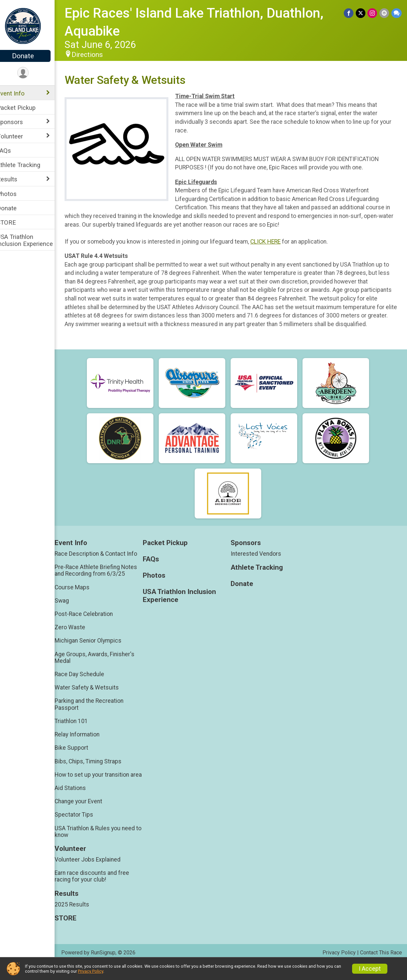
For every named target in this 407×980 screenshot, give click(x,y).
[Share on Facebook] (350, 13)
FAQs (12, 151)
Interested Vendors (261, 562)
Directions (96, 55)
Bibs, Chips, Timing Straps (97, 770)
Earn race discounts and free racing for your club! (101, 891)
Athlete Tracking (27, 165)
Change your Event (87, 817)
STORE (15, 222)
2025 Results (81, 919)
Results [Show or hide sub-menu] (16, 179)
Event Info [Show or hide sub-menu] (19, 93)
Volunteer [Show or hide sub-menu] (18, 136)
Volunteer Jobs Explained (96, 875)
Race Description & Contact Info (104, 562)
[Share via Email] (385, 13)
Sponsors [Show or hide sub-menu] (18, 122)
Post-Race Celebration (92, 623)
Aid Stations (79, 803)
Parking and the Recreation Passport (98, 713)
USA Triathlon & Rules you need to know (103, 847)
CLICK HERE (274, 242)
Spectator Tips (83, 830)
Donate (32, 56)
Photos (15, 194)
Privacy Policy (91, 971)
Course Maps (81, 596)
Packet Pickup (25, 108)
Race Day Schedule (88, 683)
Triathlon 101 (80, 730)
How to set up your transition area (101, 786)
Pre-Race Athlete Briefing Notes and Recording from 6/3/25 (104, 579)
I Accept (370, 969)
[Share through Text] (397, 13)
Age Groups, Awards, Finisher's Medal (103, 666)
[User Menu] (32, 73)
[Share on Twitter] (361, 13)
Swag (70, 609)
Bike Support (80, 756)
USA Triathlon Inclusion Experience (33, 240)
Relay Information (86, 743)
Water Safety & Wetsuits (95, 696)
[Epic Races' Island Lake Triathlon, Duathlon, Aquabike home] (32, 26)
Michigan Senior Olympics (97, 649)
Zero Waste (79, 636)
